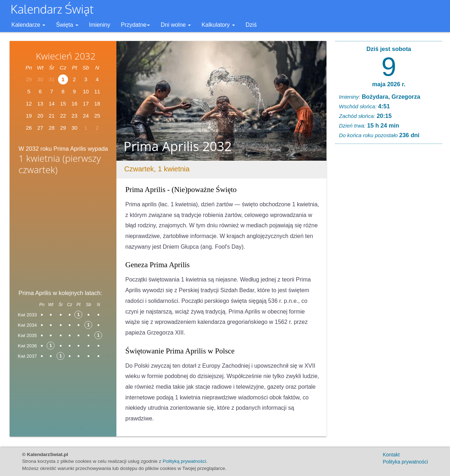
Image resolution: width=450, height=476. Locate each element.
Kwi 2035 (27, 335)
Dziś (251, 25)
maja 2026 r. (389, 84)
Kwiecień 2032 (66, 56)
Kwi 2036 (27, 346)
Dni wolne (176, 25)
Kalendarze (28, 25)
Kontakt (391, 455)
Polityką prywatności (184, 461)
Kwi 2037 (27, 356)
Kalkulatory (218, 25)
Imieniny (100, 25)
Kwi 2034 (27, 325)
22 (63, 116)
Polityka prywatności (405, 462)
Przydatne (135, 25)
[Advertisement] (63, 234)
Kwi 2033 (27, 315)
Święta (67, 25)
